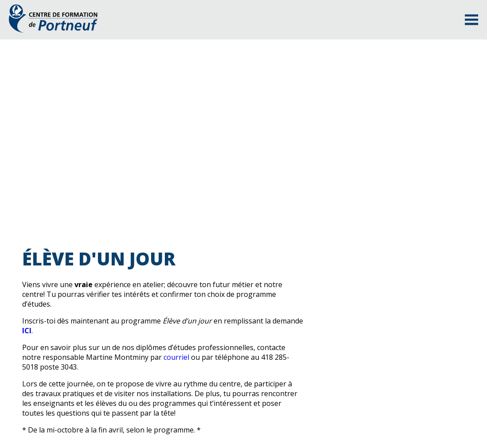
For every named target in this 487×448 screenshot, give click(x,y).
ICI (27, 331)
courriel (176, 357)
